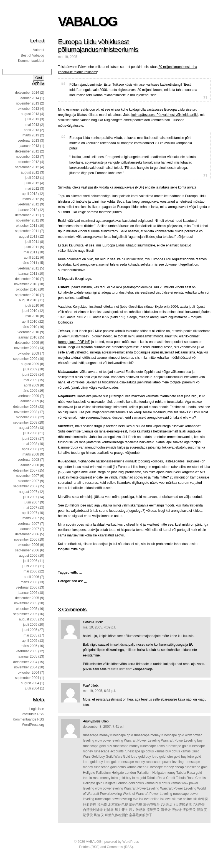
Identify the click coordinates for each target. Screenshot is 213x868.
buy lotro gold (156, 757)
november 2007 (28, 476)
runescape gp (135, 751)
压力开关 (121, 810)
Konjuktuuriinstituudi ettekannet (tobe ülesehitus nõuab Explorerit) (121, 307)
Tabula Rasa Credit (161, 778)
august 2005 (28, 619)
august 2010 (28, 300)
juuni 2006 (30, 566)
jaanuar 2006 (27, 593)
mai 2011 (30, 252)
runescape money (96, 735)
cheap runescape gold (191, 767)
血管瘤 (203, 799)
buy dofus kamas (178, 751)
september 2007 (25, 486)
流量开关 (153, 810)
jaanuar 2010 (27, 337)
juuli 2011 (32, 242)
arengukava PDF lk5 (74, 342)
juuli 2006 (30, 561)
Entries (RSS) (89, 847)
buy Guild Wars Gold (115, 757)
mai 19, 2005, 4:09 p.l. (99, 627)
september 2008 (25, 422)
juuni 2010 (30, 311)
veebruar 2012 (28, 204)
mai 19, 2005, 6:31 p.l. (99, 691)
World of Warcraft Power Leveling (148, 794)
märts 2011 (29, 263)
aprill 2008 (30, 449)
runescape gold (122, 735)
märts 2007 (31, 518)
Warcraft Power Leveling (142, 740)
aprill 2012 (30, 194)
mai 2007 (30, 508)
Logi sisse (37, 709)
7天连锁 (199, 805)
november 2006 (26, 539)
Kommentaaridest (31, 61)
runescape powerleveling (114, 799)
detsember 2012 (27, 151)
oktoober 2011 (27, 226)
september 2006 (27, 550)
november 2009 (26, 348)
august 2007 (28, 492)
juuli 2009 (30, 369)
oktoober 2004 (28, 673)
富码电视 (136, 805)
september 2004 (27, 678)
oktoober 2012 (28, 162)
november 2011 (28, 220)
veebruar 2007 (28, 524)
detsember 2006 (27, 534)
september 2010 (27, 295)
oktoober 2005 (27, 609)
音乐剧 (102, 805)
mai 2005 (30, 635)
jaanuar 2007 (29, 529)
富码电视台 (151, 805)
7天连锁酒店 (183, 805)
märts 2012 (31, 199)
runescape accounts (109, 751)
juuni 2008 (30, 439)
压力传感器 (137, 810)
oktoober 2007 (28, 481)
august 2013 (30, 114)
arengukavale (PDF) (129, 187)
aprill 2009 (31, 385)
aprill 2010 (30, 322)
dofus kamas (155, 751)
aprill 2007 (30, 513)
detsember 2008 (25, 407)
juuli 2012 (32, 178)
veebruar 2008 (28, 460)
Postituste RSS (33, 714)
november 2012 (28, 157)
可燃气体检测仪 (116, 815)
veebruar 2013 (28, 141)
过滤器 (109, 810)
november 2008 (26, 412)
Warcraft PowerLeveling (179, 740)
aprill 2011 (31, 258)
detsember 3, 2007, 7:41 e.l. (104, 727)
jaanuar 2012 (27, 210)
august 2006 (28, 556)
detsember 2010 (27, 279)
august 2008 (28, 428)
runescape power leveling (165, 762)
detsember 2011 (27, 215)
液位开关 (189, 810)
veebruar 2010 (28, 332)
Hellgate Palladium (97, 773)
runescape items (153, 746)
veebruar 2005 (26, 651)
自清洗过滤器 (93, 810)
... (80, 572)
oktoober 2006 (28, 545)
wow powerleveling (109, 740)
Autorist (38, 50)
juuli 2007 (30, 497)
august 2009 (30, 364)
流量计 (166, 810)
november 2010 (26, 284)
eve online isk (154, 799)
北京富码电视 (118, 805)
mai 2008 (30, 444)
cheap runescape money (155, 767)
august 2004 (30, 683)
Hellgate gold (93, 783)
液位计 (177, 810)
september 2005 (25, 614)
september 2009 (25, 359)
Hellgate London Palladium (131, 773)
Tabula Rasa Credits (191, 778)
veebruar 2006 (26, 587)
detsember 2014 (27, 93)
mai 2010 (32, 316)
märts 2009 (29, 391)
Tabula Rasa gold (189, 773)
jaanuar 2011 (27, 274)
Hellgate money (164, 773)
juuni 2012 (31, 183)
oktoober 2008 (27, 417)
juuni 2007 (31, 502)
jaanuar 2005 (27, 656)
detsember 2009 (27, 343)
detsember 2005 (27, 598)
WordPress (130, 842)
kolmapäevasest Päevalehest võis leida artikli (165, 115)
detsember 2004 (25, 662)
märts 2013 (31, 135)
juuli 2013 (32, 119)
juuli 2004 (32, 688)
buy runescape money (123, 746)
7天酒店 (167, 805)
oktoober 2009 (28, 353)
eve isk (138, 799)
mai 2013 (32, 125)
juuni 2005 (30, 630)
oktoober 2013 (28, 109)
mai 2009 (30, 380)
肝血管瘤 (90, 805)
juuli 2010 (32, 306)
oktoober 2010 (27, 289)
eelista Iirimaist (120, 669)
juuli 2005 (30, 625)
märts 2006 (29, 582)
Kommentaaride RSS (28, 719)
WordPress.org (33, 725)
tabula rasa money (97, 778)
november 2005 (26, 603)
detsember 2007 (25, 470)
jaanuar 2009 (29, 401)
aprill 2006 (31, 577)
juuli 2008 (30, 433)
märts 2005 (29, 646)
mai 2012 (32, 189)
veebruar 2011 (28, 268)
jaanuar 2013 (29, 146)
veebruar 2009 (28, 396)
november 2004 (26, 667)
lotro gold (138, 757)
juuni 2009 (30, 375)
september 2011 (27, 231)
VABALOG (88, 21)
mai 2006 (30, 571)
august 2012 (30, 172)
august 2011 (28, 236)
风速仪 (99, 815)
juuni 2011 (31, 247)
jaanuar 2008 (29, 465)
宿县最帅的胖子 (141, 815)
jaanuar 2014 (29, 98)
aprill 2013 (31, 130)
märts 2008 (31, 454)
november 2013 (28, 103)
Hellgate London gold (119, 783)
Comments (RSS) (120, 847)
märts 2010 (29, 327)
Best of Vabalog (32, 55)
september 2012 (27, 167)
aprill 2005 (30, 641)
